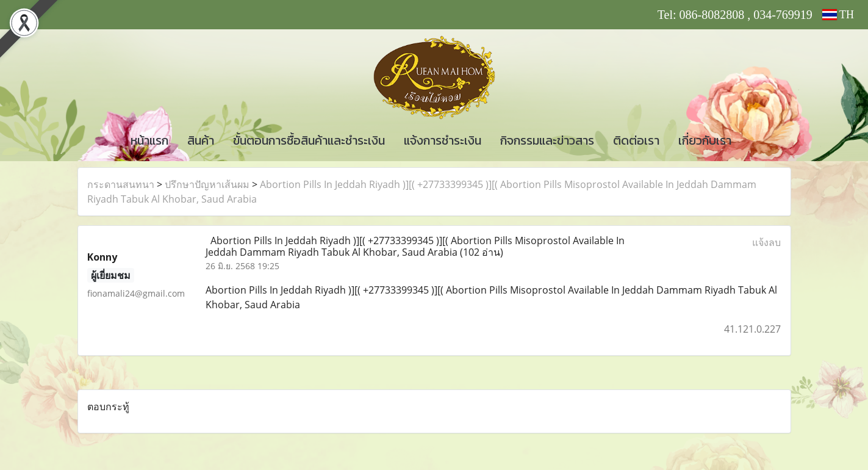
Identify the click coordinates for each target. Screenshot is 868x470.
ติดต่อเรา (636, 140)
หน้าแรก (149, 140)
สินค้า (201, 140)
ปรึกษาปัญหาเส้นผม (207, 184)
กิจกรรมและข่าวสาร (547, 140)
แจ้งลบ (766, 242)
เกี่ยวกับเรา (705, 140)
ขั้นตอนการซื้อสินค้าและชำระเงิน (309, 140)
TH (838, 15)
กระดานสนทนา (121, 184)
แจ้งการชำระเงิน (443, 140)
